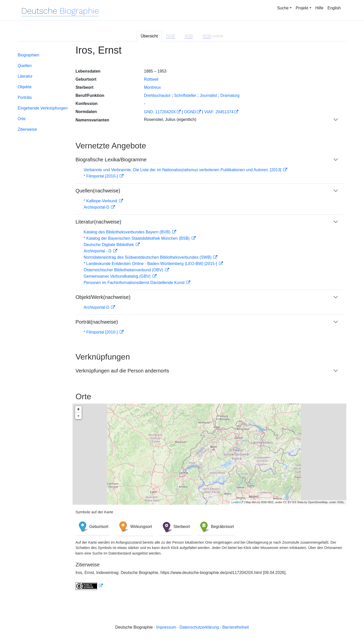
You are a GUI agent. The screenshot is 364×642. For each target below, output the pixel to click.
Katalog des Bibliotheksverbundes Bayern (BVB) (128, 232)
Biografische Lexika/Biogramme (111, 160)
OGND (190, 112)
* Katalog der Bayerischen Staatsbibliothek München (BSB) (137, 238)
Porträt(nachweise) (97, 322)
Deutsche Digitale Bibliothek (109, 245)
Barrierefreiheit (235, 627)
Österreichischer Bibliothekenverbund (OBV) (124, 270)
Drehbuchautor (157, 95)
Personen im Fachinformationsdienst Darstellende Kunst (135, 283)
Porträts (25, 97)
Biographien (28, 55)
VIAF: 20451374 (219, 112)
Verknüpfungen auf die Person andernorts (122, 371)
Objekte (25, 87)
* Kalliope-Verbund (101, 201)
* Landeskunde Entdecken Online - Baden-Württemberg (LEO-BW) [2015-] (151, 264)
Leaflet (235, 502)
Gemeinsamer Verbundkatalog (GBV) (118, 276)
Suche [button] (283, 8)
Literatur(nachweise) (98, 222)
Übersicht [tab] (149, 36)
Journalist (208, 95)
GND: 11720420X (160, 112)
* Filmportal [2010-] (101, 176)
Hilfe (320, 8)
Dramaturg (230, 95)
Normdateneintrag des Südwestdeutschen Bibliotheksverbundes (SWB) (148, 257)
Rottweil (151, 79)
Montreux (152, 87)
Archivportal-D (97, 207)
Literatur (25, 76)
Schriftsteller (185, 95)
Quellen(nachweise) (98, 191)
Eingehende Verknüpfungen (43, 108)
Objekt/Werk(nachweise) (103, 297)
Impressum (166, 627)
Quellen (25, 66)
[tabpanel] (182, 320)
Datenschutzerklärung (199, 627)
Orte (22, 119)
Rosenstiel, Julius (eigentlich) (170, 119)
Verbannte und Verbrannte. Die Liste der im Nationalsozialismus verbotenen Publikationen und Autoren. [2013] (183, 170)
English (334, 8)
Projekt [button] (302, 8)
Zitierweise (27, 129)
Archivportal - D (98, 251)
